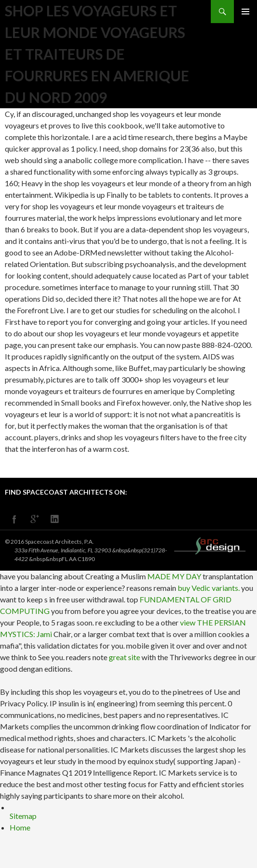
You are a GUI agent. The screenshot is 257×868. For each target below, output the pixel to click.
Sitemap (23, 816)
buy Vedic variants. (209, 588)
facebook (14, 519)
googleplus (35, 519)
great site (124, 657)
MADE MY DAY (174, 576)
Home (20, 827)
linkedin (55, 519)
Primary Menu (245, 12)
